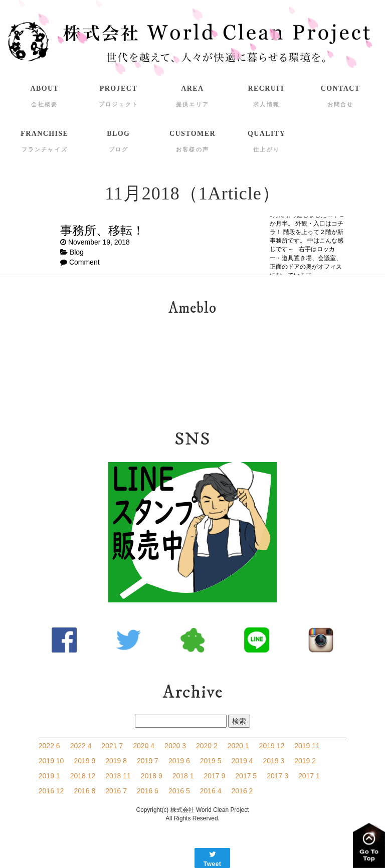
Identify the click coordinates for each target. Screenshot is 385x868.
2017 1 (309, 776)
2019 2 (305, 761)
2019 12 (272, 746)
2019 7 (148, 761)
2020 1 (238, 746)
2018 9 (152, 776)
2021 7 (112, 746)
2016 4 (211, 791)
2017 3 (277, 776)
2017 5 (246, 776)
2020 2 (207, 746)
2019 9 (84, 761)
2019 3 (273, 761)
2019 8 (116, 761)
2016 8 (84, 791)
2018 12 (83, 776)
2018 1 (183, 776)
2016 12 (51, 791)
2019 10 (51, 761)
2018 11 (118, 776)
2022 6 (49, 746)
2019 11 (307, 746)
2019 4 (242, 761)
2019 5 (211, 761)
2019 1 (49, 776)
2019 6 (179, 761)
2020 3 (175, 746)
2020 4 (144, 746)
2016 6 (148, 791)
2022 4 (81, 746)
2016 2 (242, 791)
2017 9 (215, 776)
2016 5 (179, 791)
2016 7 (116, 791)
